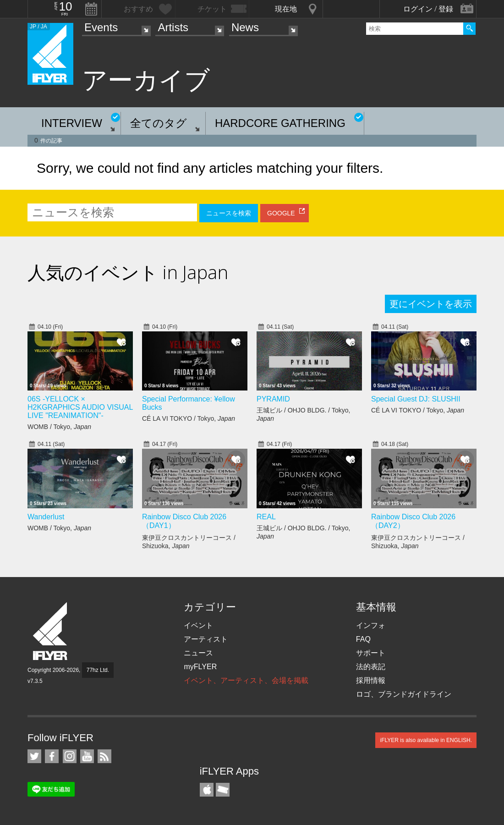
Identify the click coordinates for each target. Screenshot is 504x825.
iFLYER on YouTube (87, 756)
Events (101, 27)
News (245, 27)
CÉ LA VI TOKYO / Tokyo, (189, 418)
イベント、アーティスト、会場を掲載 (246, 680)
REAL (266, 517)
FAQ (363, 639)
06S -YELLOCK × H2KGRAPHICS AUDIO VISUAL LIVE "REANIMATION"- (80, 407)
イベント (198, 625)
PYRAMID (273, 399)
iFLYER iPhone (207, 790)
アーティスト (206, 639)
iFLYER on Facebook (52, 756)
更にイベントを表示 (431, 304)
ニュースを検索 (229, 213)
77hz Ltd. (98, 670)
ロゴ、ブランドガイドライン (404, 694)
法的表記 (371, 667)
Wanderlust (46, 517)
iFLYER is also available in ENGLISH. (426, 740)
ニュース (198, 653)
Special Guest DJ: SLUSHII (416, 399)
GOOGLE (281, 213)
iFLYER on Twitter (34, 756)
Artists (173, 27)
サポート (371, 653)
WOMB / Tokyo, (59, 427)
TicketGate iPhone (223, 790)
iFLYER (51, 631)
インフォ (371, 625)
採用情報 (371, 680)
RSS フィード (104, 756)
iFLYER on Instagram (70, 756)
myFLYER (200, 667)
